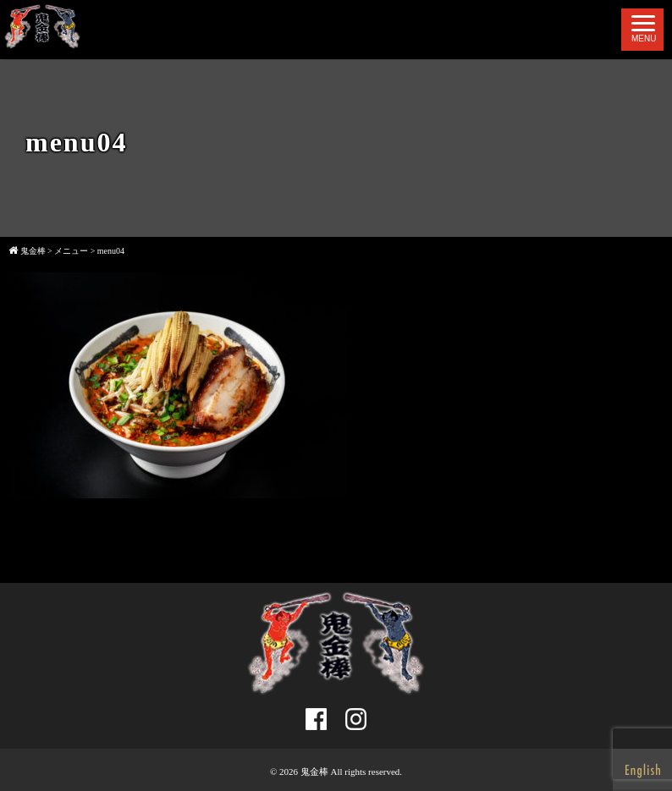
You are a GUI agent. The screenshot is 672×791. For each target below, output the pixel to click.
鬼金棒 (314, 772)
